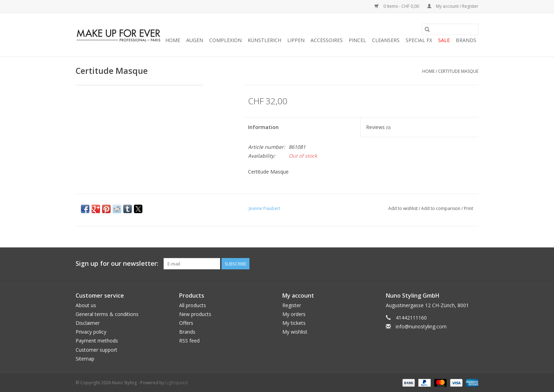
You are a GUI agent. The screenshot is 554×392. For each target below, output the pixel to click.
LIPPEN (296, 40)
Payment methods (97, 341)
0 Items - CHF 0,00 (397, 6)
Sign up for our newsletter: (117, 264)
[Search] (450, 29)
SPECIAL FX (419, 40)
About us (86, 305)
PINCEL (357, 40)
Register (292, 305)
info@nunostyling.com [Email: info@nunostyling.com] (421, 326)
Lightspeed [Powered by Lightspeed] (176, 383)
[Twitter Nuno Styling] (447, 264)
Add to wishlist (403, 208)
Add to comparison (441, 208)
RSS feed (189, 341)
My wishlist (295, 332)
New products (195, 314)
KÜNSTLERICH (264, 40)
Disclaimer (88, 323)
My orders (294, 314)
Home (173, 40)
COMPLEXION (225, 40)
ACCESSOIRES (327, 40)
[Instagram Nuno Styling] (473, 264)
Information (263, 127)
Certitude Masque (458, 71)
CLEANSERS (386, 40)
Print (468, 208)
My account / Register (453, 6)
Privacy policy (91, 332)
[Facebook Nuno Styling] (435, 264)
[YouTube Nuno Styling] (460, 264)
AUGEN (195, 40)
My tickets (294, 323)
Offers (186, 323)
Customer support (96, 350)
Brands (466, 40)
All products (193, 305)
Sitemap (85, 359)
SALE (444, 40)
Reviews (378, 127)
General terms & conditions (107, 314)
